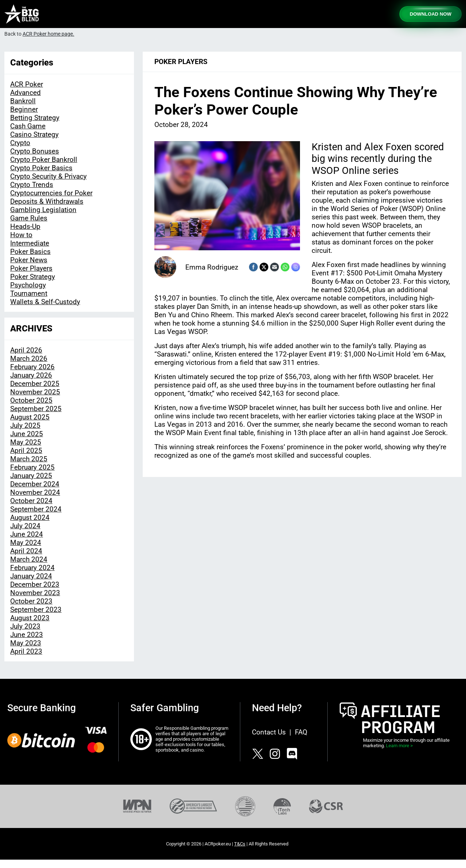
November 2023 (35, 593)
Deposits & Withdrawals (47, 201)
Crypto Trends (32, 185)
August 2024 (30, 517)
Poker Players (31, 268)
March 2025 (29, 459)
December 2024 (35, 484)
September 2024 (36, 509)
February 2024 (32, 568)
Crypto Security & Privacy (48, 176)
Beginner (24, 109)
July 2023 (25, 626)
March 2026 (29, 359)
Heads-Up (25, 226)
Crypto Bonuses (35, 151)
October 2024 (31, 501)
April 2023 (26, 651)
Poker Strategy (33, 277)
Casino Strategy (34, 134)
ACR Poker (27, 84)
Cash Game (28, 126)
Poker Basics (30, 252)
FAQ (301, 732)
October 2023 (31, 601)
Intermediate (30, 243)
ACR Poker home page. (48, 34)
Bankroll (23, 101)
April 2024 (26, 551)
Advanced (25, 93)
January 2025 (31, 476)
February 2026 (32, 367)
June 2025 (27, 434)
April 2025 (26, 451)
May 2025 (26, 442)
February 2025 (32, 467)
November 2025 (35, 392)
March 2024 (29, 559)
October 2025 (31, 400)
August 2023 (30, 618)
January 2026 (31, 375)
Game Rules (29, 218)
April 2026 (26, 350)
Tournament (29, 293)
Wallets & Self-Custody (45, 302)
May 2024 (26, 543)
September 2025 (36, 409)
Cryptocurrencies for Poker (51, 193)
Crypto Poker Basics (41, 168)
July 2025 (25, 425)
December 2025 (35, 384)
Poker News (29, 260)
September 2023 (36, 610)
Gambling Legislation (43, 210)
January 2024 (31, 576)
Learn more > (399, 746)
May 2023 (26, 643)
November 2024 (35, 492)
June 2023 (27, 635)
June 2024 (27, 534)
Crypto (20, 143)
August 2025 (30, 417)
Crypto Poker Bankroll (44, 160)
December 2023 (35, 584)
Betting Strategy (35, 118)
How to (21, 235)
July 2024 (25, 526)
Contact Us (269, 732)
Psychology (28, 285)
